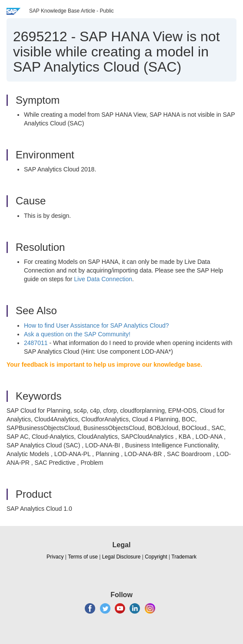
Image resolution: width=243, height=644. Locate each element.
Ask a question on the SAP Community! (77, 334)
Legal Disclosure (121, 557)
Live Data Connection (103, 279)
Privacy (55, 557)
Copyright (156, 557)
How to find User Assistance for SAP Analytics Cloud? (97, 325)
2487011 (36, 343)
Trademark (184, 557)
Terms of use (83, 557)
